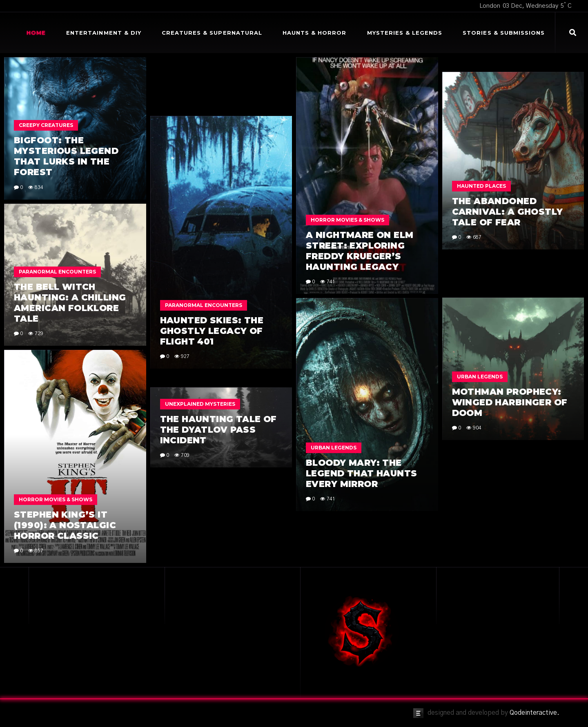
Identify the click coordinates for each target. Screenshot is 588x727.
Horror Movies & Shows (347, 220)
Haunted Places (481, 186)
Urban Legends (480, 377)
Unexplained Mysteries (200, 404)
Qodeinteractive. (535, 713)
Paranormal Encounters (204, 305)
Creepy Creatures (46, 125)
